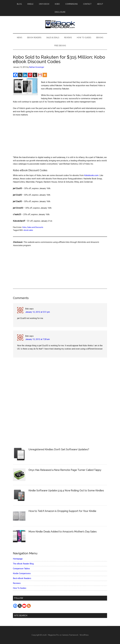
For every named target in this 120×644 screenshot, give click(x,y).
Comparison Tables (21, 569)
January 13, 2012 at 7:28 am (37, 339)
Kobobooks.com (91, 175)
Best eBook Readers (22, 578)
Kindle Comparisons (22, 573)
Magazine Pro (53, 635)
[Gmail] (40, 75)
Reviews (17, 583)
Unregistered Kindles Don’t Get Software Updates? (59, 449)
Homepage (18, 559)
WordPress (84, 635)
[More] (45, 75)
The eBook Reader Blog (23, 564)
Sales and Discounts (35, 227)
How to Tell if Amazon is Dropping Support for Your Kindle (62, 511)
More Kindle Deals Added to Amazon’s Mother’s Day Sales (63, 532)
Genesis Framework (70, 635)
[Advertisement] (60, 137)
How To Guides (20, 588)
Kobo (24, 227)
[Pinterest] (30, 75)
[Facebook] (15, 75)
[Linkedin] (25, 75)
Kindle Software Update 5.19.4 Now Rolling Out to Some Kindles (66, 490)
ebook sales (28, 230)
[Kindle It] (35, 75)
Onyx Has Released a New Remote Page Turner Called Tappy (65, 470)
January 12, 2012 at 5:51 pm (38, 312)
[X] (20, 75)
